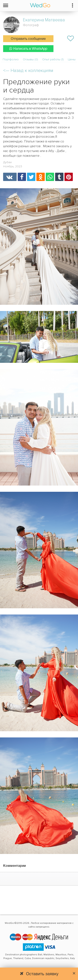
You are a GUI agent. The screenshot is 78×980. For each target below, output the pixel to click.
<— (28, 71)
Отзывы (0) (30, 59)
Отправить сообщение (28, 39)
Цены (72, 59)
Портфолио (11, 59)
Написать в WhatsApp (28, 49)
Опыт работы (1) (53, 59)
